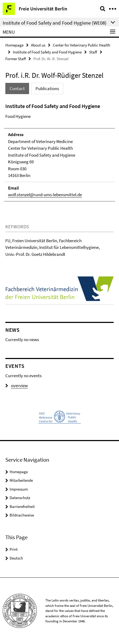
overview (17, 385)
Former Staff (16, 59)
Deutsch (16, 558)
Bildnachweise (22, 515)
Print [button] (14, 549)
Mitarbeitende (21, 480)
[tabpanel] (59, 152)
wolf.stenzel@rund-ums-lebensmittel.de (45, 195)
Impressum (19, 489)
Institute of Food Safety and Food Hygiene (47, 52)
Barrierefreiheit (22, 506)
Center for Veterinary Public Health (82, 45)
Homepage (14, 45)
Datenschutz (20, 498)
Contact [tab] (17, 88)
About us (38, 45)
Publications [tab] (47, 88)
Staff (93, 52)
